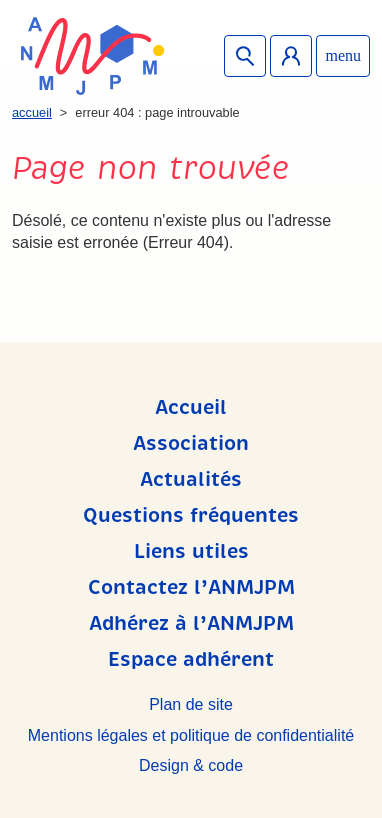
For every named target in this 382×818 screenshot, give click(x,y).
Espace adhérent (291, 56)
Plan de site (191, 704)
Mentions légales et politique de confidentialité (191, 735)
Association (191, 443)
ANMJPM (92, 56)
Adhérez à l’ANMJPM (191, 623)
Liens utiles (191, 551)
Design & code (191, 765)
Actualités (191, 479)
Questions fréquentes (191, 515)
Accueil (32, 112)
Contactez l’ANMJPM (191, 587)
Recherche (245, 56)
